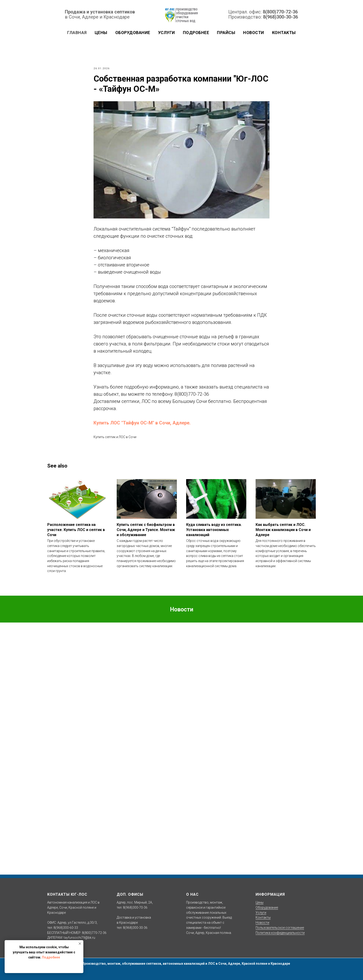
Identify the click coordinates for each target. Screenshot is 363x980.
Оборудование (267, 907)
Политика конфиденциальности (280, 933)
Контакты (284, 33)
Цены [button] (101, 33)
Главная (77, 33)
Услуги (167, 33)
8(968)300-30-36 (280, 17)
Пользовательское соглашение (280, 928)
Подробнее (51, 957)
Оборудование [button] (133, 33)
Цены (260, 902)
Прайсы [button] (226, 33)
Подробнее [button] (196, 33)
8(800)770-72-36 (280, 12)
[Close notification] (80, 944)
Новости (254, 33)
